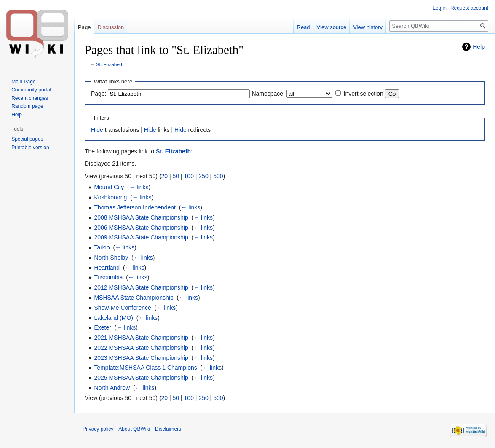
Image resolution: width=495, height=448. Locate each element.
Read (304, 27)
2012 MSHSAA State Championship (141, 287)
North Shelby (111, 258)
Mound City (109, 187)
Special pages (27, 139)
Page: (99, 94)
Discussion (111, 27)
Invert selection (364, 94)
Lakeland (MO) (114, 318)
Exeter (102, 327)
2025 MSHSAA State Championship (141, 378)
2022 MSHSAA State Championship (141, 348)
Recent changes (30, 98)
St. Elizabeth (110, 64)
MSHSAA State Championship (134, 298)
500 (218, 176)
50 (176, 176)
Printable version (30, 148)
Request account (469, 8)
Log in (440, 8)
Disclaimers (168, 429)
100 (189, 176)
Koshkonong (110, 197)
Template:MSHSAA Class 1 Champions (145, 368)
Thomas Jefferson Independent (135, 207)
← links (139, 187)
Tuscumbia (108, 277)
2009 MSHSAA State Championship (141, 237)
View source (332, 27)
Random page (27, 106)
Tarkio (102, 247)
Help (479, 47)
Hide (97, 130)
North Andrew (112, 388)
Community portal (31, 90)
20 (165, 176)
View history (368, 27)
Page (84, 27)
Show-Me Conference (122, 308)
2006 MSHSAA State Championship (141, 228)
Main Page (23, 82)
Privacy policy (98, 429)
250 (203, 176)
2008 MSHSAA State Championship (141, 217)
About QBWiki (134, 429)
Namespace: (268, 94)
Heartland (107, 268)
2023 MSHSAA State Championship (141, 358)
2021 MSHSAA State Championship (141, 338)
